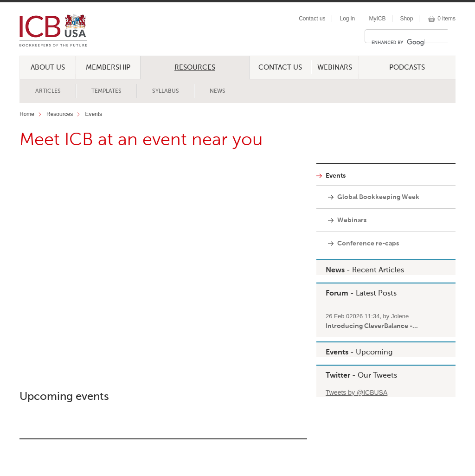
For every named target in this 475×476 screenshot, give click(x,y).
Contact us (312, 19)
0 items (446, 19)
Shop (406, 19)
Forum (337, 294)
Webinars (335, 68)
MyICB (378, 19)
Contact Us (280, 68)
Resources (195, 68)
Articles (48, 91)
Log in (347, 19)
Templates (106, 91)
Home (27, 114)
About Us (48, 68)
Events (93, 114)
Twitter (338, 376)
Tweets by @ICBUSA (356, 392)
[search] (398, 42)
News (218, 91)
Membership (108, 68)
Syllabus (166, 91)
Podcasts (407, 68)
